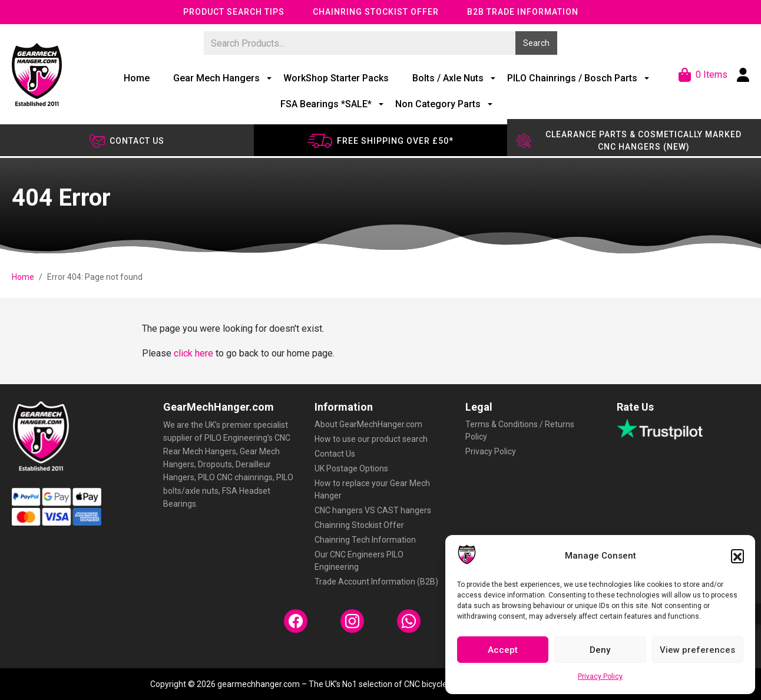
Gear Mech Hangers (216, 78)
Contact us (127, 141)
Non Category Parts (438, 104)
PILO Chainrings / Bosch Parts (572, 78)
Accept (503, 650)
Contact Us (335, 454)
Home (137, 78)
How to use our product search (371, 439)
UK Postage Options (351, 468)
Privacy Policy (600, 676)
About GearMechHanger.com (368, 424)
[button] (737, 556)
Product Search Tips (234, 12)
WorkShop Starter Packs (336, 78)
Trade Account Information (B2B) (376, 582)
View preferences (697, 650)
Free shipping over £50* (380, 141)
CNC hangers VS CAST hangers (373, 510)
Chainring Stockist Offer (376, 12)
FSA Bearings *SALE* (326, 104)
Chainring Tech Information (365, 540)
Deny (600, 650)
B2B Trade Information (523, 12)
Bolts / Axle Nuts (448, 78)
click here (193, 353)
